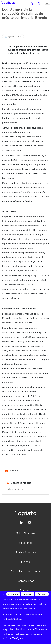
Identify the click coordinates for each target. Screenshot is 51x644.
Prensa (26, 562)
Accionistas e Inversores (26, 572)
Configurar (13, 594)
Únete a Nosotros (26, 552)
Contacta (26, 591)
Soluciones (26, 543)
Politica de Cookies (12, 619)
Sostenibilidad (26, 581)
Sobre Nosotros (26, 533)
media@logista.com (15, 489)
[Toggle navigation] (47, 3)
